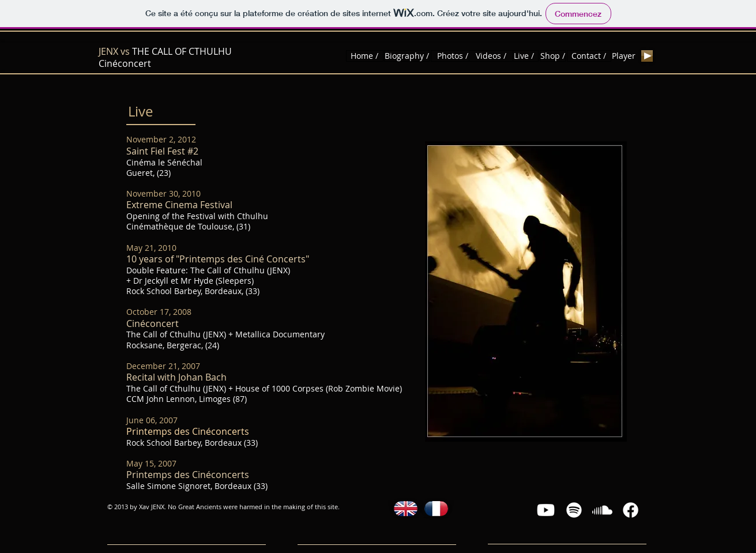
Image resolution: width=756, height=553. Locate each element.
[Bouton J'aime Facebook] (691, 56)
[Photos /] (453, 56)
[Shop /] (553, 56)
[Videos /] (491, 56)
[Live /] (524, 56)
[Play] (647, 56)
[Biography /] (407, 56)
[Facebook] (631, 510)
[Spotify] (574, 510)
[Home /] (365, 56)
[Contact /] (589, 56)
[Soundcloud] (602, 510)
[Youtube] (546, 510)
